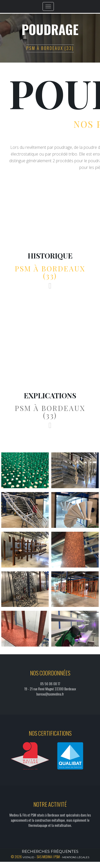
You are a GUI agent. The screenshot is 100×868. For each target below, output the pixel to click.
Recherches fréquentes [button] (50, 851)
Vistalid (28, 857)
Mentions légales (76, 857)
